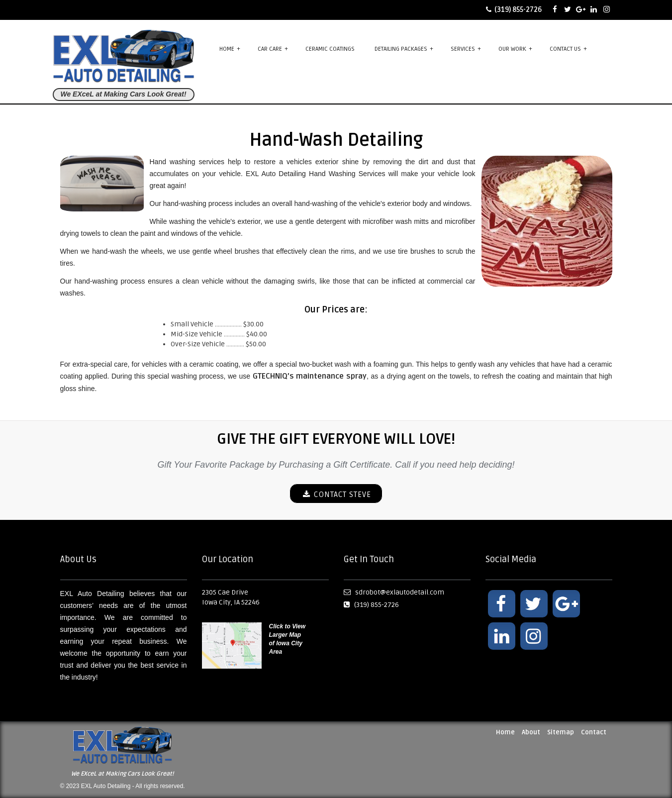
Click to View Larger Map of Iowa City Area (288, 639)
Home (230, 49)
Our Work (515, 49)
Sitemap (561, 732)
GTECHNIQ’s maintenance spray (310, 376)
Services (466, 49)
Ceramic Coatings (330, 49)
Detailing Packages (404, 49)
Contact (594, 732)
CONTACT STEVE (336, 495)
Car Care (273, 49)
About (531, 732)
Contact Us (568, 49)
